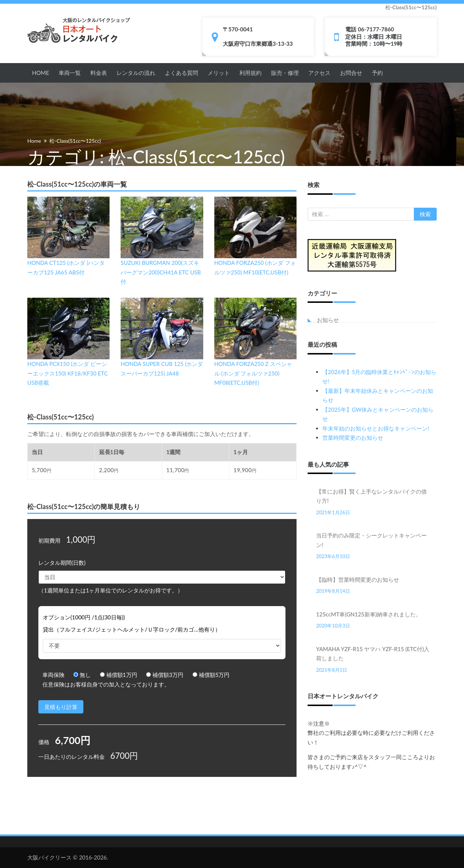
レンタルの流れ (136, 73)
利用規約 (250, 73)
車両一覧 (70, 73)
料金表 (99, 73)
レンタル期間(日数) (62, 563)
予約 (377, 73)
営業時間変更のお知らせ (353, 438)
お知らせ (328, 320)
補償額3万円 (165, 675)
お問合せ (351, 73)
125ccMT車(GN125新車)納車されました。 (369, 614)
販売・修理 (285, 73)
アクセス (319, 73)
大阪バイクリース (49, 857)
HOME (41, 73)
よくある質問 (181, 73)
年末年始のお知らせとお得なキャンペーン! (376, 428)
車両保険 (53, 675)
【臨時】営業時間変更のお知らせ (358, 580)
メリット (219, 73)
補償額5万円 (211, 675)
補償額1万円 (119, 675)
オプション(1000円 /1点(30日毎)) (84, 617)
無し (82, 675)
